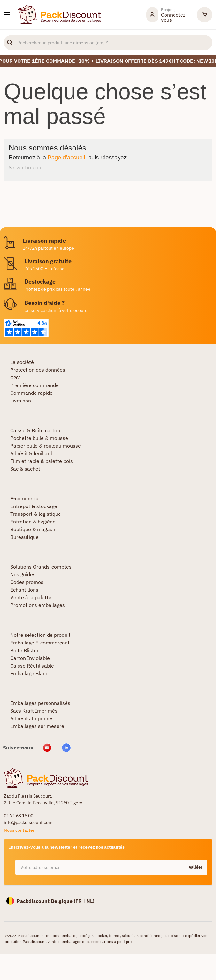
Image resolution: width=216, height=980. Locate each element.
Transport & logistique (36, 514)
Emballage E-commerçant (40, 643)
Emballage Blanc (29, 673)
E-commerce (25, 498)
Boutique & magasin (33, 529)
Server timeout (26, 167)
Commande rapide (31, 393)
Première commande (35, 385)
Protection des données (38, 370)
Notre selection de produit (40, 635)
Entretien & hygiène (33, 522)
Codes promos (27, 582)
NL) (90, 901)
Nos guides (23, 574)
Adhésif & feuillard (31, 453)
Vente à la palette (31, 597)
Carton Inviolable (30, 658)
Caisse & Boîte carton (35, 430)
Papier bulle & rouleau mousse (46, 446)
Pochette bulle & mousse (39, 438)
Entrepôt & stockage (34, 506)
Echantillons (24, 590)
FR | (81, 901)
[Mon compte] (168, 15)
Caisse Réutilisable (32, 666)
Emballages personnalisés (40, 703)
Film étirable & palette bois (42, 461)
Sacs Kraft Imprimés (34, 711)
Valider (196, 867)
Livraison (21, 401)
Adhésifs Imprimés (32, 718)
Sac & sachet (25, 469)
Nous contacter (19, 830)
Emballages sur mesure (37, 726)
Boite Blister (24, 650)
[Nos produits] (7, 15)
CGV (15, 377)
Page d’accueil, (67, 158)
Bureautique (24, 537)
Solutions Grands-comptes (41, 567)
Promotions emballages (38, 605)
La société (22, 362)
